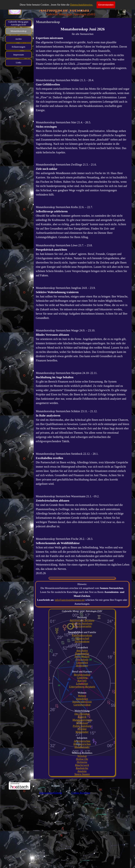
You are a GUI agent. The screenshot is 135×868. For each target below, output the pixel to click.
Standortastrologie (82, 702)
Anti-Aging (82, 650)
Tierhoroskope (82, 641)
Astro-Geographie (82, 626)
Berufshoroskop (82, 675)
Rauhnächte (82, 768)
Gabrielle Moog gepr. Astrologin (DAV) (71, 14)
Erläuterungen (19, 47)
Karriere (82, 680)
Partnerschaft (82, 638)
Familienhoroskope (82, 635)
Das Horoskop (82, 714)
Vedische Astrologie (82, 623)
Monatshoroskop (19, 31)
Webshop (82, 756)
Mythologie (82, 723)
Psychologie (82, 659)
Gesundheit (82, 662)
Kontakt (56, 786)
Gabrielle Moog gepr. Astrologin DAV (19, 23)
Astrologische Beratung (82, 620)
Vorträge (82, 729)
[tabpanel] (83, 301)
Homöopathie (82, 653)
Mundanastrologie (82, 720)
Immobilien (82, 699)
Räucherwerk (82, 765)
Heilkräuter (82, 665)
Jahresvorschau (82, 741)
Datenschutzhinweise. (82, 5)
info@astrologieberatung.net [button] (70, 600)
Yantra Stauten (82, 774)
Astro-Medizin (82, 656)
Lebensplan (82, 684)
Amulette (82, 771)
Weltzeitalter (82, 732)
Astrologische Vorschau (64, 10)
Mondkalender (82, 747)
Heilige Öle (82, 759)
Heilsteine (82, 762)
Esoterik (82, 717)
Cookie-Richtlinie (81, 793)
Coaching (82, 677)
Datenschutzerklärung (51, 793)
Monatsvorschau (82, 744)
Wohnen (82, 696)
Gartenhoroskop (82, 705)
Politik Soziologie (82, 726)
